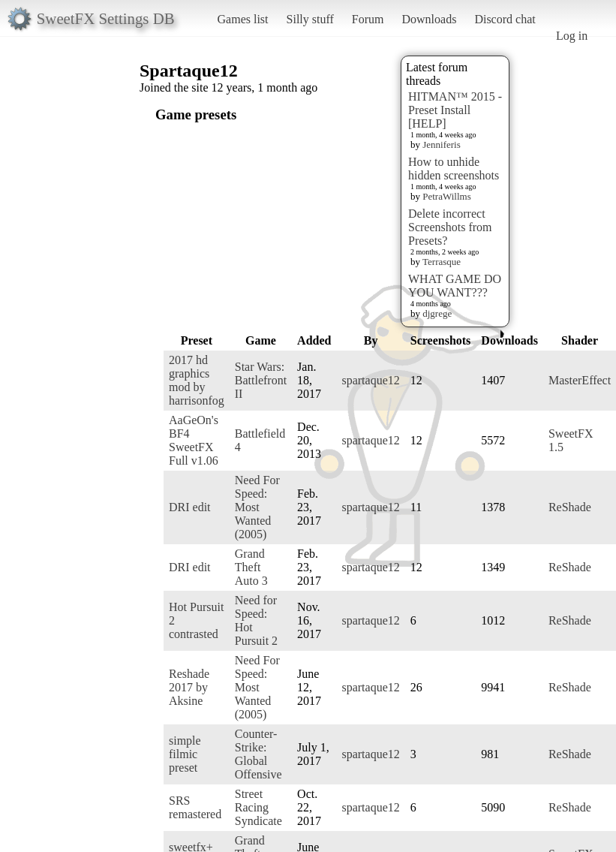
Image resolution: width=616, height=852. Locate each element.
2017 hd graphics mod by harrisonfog (197, 380)
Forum (368, 19)
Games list (243, 19)
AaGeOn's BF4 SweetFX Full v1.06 (194, 440)
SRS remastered (195, 807)
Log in (572, 36)
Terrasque (442, 262)
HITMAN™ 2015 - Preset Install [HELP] (455, 110)
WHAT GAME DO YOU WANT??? (455, 286)
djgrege (437, 313)
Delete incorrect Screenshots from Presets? (450, 227)
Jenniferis (442, 145)
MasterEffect (580, 380)
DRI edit (190, 507)
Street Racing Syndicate (258, 807)
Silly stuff (310, 19)
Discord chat (505, 19)
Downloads (429, 19)
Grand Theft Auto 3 (251, 567)
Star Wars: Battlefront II (261, 380)
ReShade (570, 507)
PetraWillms (446, 196)
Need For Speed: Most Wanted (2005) (257, 507)
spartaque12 (370, 380)
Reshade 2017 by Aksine (189, 687)
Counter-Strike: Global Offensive (258, 754)
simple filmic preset (185, 754)
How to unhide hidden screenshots (454, 169)
